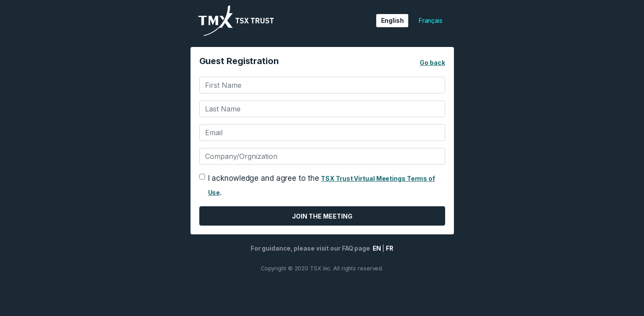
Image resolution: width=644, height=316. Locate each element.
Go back (432, 63)
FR (390, 248)
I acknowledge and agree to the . (322, 185)
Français (431, 20)
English (392, 20)
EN (376, 248)
